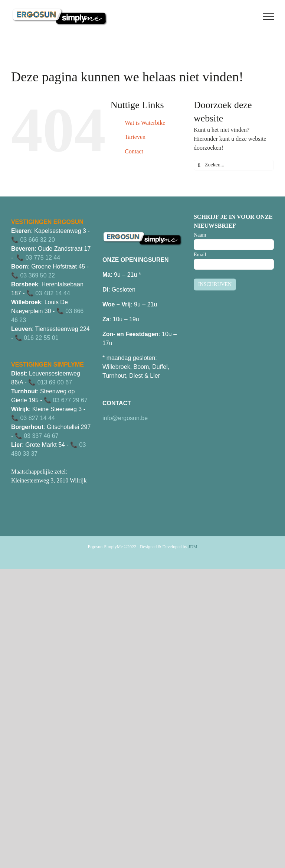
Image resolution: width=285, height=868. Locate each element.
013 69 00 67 (55, 382)
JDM (193, 547)
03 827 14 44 (37, 418)
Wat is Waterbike (145, 123)
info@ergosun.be (125, 418)
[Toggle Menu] (268, 17)
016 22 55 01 (41, 338)
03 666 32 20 (37, 240)
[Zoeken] (199, 165)
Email (200, 255)
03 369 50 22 (37, 275)
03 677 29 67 (70, 400)
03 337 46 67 (41, 436)
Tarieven (135, 137)
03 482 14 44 (53, 293)
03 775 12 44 (43, 258)
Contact (134, 151)
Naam (200, 235)
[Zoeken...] (234, 165)
